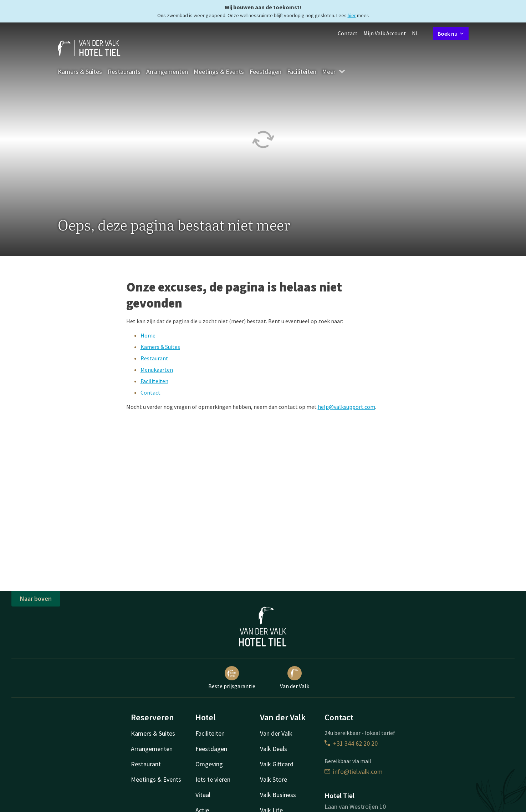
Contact (348, 33)
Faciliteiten (302, 72)
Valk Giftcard (277, 764)
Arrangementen (167, 72)
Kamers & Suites (80, 72)
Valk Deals (274, 749)
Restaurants (124, 72)
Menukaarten (157, 370)
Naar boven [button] (36, 598)
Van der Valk (295, 678)
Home (148, 335)
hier (352, 15)
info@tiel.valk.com (354, 772)
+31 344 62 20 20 (351, 743)
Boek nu (451, 34)
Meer (334, 72)
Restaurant (154, 358)
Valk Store (274, 779)
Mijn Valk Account (385, 33)
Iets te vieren (213, 779)
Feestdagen (265, 72)
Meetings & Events (219, 72)
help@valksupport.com (346, 407)
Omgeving (209, 764)
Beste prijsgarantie (232, 678)
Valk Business (278, 795)
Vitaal (203, 795)
